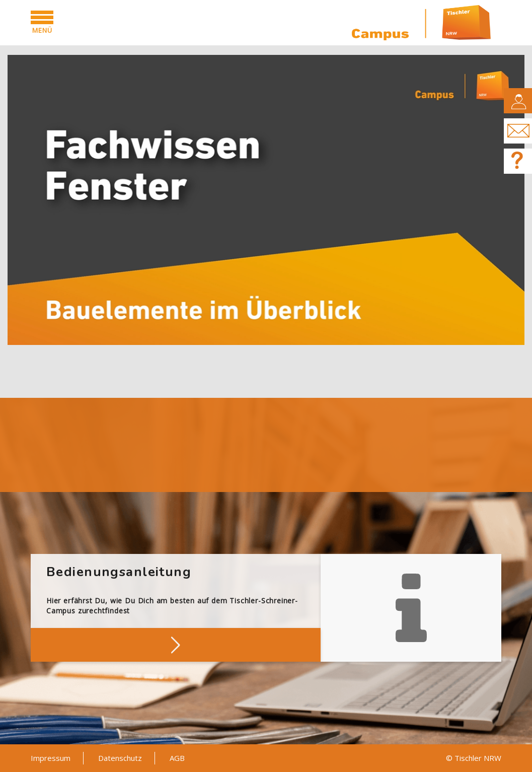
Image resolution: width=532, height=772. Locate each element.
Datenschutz (120, 758)
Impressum (51, 758)
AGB (177, 758)
